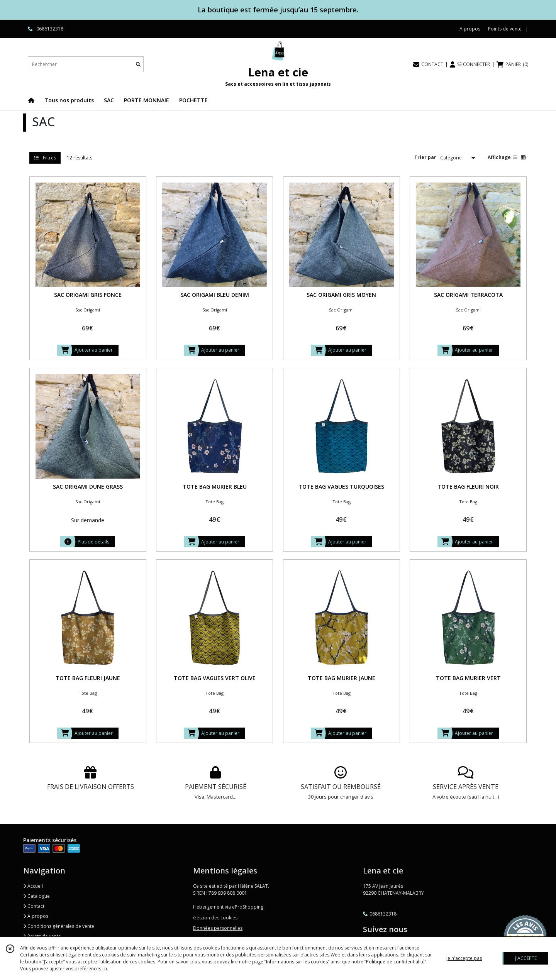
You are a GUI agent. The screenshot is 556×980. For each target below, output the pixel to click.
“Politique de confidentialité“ (395, 962)
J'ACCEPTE (526, 958)
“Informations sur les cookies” (297, 962)
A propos (36, 916)
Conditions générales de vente (59, 926)
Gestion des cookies (215, 918)
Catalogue (36, 896)
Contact (34, 906)
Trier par (425, 157)
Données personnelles (218, 928)
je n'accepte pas (464, 958)
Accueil (33, 886)
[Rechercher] (138, 64)
